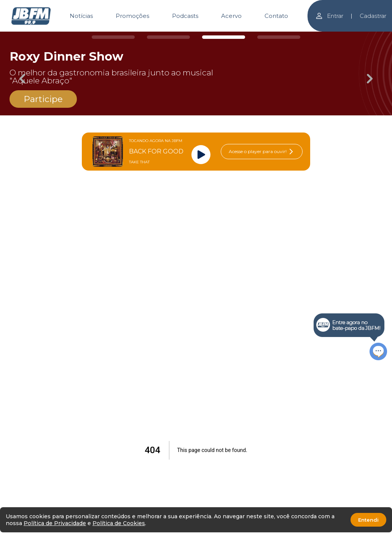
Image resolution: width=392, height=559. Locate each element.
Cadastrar (373, 16)
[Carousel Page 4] (279, 37)
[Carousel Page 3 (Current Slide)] (224, 37)
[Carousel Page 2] (168, 37)
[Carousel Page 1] (113, 37)
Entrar (329, 16)
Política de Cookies (119, 523)
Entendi (368, 520)
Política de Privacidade (55, 523)
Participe (43, 99)
